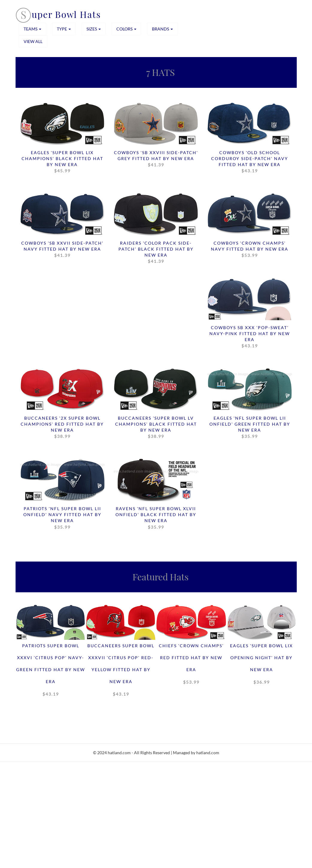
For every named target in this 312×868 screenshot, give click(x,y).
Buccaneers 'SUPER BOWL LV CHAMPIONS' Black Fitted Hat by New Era (156, 427)
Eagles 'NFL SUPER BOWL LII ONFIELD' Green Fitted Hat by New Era (250, 427)
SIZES (94, 29)
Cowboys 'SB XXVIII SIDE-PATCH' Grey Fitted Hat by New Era (156, 159)
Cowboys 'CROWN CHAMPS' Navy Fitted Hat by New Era (250, 249)
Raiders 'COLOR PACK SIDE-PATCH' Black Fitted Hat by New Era (156, 252)
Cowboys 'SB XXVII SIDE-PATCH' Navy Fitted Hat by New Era (62, 249)
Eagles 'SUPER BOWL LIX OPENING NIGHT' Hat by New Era (261, 665)
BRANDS (162, 29)
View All (33, 41)
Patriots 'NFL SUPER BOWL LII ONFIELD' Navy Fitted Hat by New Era (62, 518)
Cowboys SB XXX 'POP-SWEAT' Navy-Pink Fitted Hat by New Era (250, 337)
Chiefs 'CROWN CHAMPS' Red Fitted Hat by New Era (191, 665)
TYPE (64, 29)
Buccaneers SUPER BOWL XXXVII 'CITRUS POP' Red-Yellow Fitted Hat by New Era (121, 671)
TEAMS (32, 29)
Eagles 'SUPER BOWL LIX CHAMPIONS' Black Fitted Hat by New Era (62, 162)
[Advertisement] (156, 825)
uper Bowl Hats (66, 14)
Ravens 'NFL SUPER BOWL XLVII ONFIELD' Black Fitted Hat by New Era (156, 518)
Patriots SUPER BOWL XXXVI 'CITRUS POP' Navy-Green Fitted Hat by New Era (51, 671)
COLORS (126, 29)
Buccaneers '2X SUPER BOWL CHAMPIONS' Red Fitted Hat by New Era (62, 427)
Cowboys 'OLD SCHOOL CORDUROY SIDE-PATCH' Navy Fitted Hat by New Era (250, 162)
